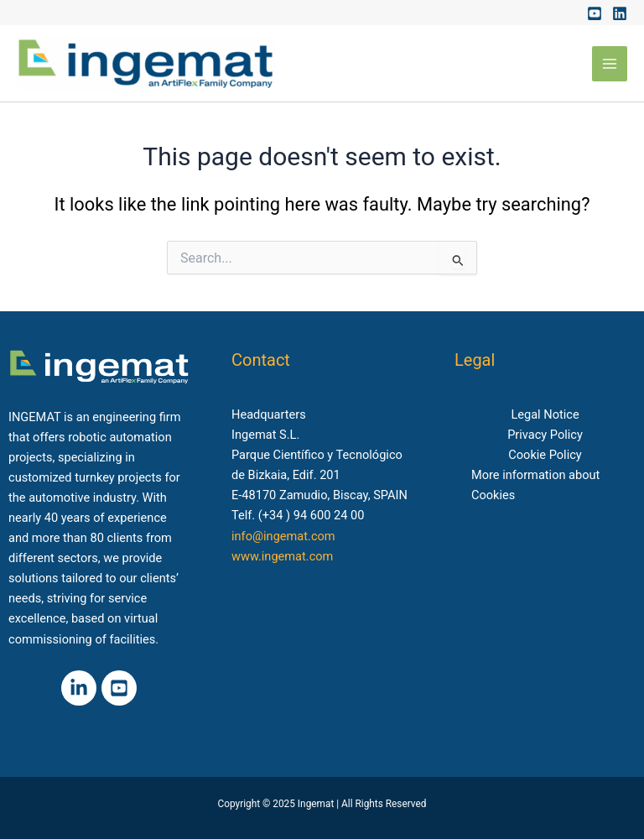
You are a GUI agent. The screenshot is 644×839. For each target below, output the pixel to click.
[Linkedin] (620, 13)
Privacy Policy (545, 435)
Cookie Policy (545, 455)
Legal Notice (545, 414)
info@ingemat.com (283, 536)
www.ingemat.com (282, 556)
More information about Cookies (535, 485)
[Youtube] (595, 13)
